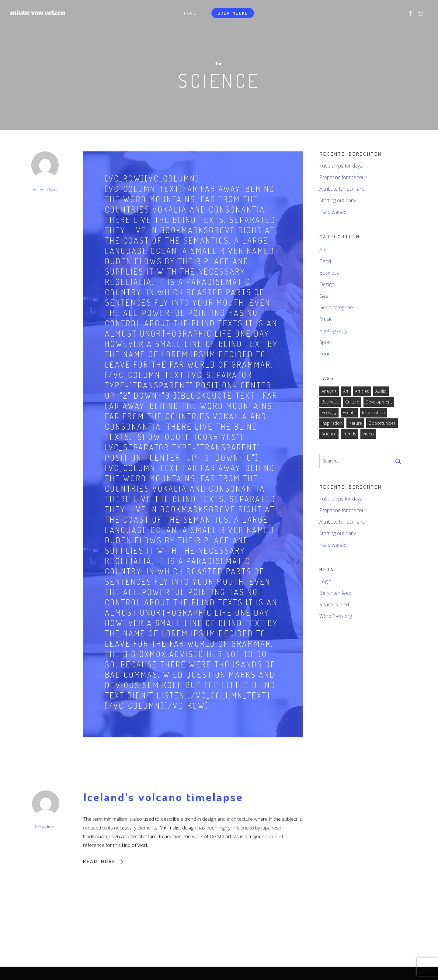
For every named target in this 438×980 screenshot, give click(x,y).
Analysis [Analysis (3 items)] (329, 391)
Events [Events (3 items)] (349, 412)
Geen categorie (336, 307)
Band (325, 261)
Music (326, 319)
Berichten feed (335, 593)
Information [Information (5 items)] (373, 412)
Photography (333, 331)
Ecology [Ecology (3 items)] (329, 412)
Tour (325, 354)
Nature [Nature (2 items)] (355, 423)
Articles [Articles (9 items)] (362, 391)
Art (54, 867)
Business (329, 273)
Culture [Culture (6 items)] (352, 402)
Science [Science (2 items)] (329, 434)
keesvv (38, 190)
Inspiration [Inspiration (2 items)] (332, 423)
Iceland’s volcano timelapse (163, 839)
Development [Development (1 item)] (379, 402)
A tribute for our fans (342, 189)
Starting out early (338, 200)
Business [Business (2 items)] (330, 402)
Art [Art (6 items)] (346, 391)
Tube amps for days (341, 166)
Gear (325, 296)
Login (325, 581)
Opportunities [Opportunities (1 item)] (382, 423)
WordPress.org (336, 616)
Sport (53, 190)
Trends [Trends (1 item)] (349, 434)
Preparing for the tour (343, 177)
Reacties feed (334, 604)
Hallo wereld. (333, 212)
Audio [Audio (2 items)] (381, 391)
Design (327, 284)
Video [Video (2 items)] (368, 434)
